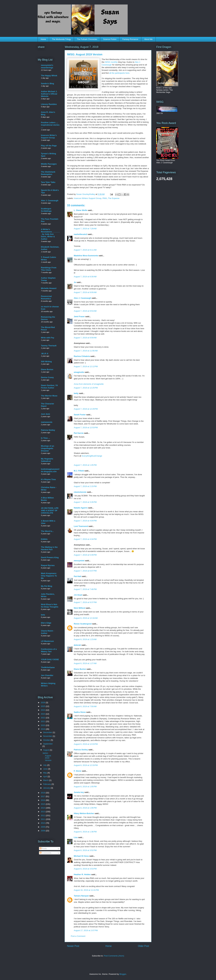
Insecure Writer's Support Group (49, 136)
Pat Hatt (77, 576)
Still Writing (46, 361)
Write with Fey (48, 338)
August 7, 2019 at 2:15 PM (85, 486)
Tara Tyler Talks (48, 182)
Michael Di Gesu (81, 856)
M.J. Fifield (79, 471)
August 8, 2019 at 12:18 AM (86, 618)
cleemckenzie (80, 492)
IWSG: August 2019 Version (47, 757)
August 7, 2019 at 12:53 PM (86, 428)
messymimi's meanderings (47, 66)
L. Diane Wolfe (80, 210)
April (45, 776)
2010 (43, 823)
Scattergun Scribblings (46, 210)
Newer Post (73, 946)
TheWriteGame (48, 667)
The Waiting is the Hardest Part (49, 548)
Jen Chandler (47, 675)
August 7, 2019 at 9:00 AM (85, 292)
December (48, 732)
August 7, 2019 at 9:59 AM (85, 338)
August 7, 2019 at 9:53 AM (85, 311)
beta (43, 615)
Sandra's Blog (47, 83)
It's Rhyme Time (48, 479)
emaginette (79, 372)
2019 (43, 729)
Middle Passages (49, 164)
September (48, 744)
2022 (43, 718)
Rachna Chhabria (82, 356)
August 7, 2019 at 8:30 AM (85, 277)
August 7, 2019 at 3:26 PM (85, 502)
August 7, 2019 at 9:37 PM (85, 602)
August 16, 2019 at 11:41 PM (86, 890)
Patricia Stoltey (81, 750)
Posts (43, 848)
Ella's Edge (46, 623)
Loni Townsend (81, 526)
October (47, 740)
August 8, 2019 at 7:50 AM (85, 706)
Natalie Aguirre (81, 508)
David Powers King (50, 557)
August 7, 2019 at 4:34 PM (85, 539)
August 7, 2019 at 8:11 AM (85, 250)
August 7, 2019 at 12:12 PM (86, 366)
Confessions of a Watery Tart (49, 650)
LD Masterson (47, 641)
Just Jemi (45, 414)
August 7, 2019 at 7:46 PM (85, 589)
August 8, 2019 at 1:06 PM (85, 808)
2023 (43, 714)
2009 (43, 827)
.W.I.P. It (45, 354)
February (47, 784)
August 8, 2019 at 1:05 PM (85, 787)
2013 (43, 812)
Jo (75, 282)
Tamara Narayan (81, 896)
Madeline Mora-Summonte (86, 256)
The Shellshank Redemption (48, 173)
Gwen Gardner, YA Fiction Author (49, 387)
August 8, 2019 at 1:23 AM (85, 639)
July (45, 765)
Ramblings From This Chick (49, 269)
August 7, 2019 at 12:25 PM (86, 388)
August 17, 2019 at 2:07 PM (86, 930)
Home (43, 39)
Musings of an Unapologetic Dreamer (47, 448)
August (46, 750)
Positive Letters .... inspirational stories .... (50, 125)
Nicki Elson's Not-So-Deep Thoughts (50, 606)
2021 (43, 721)
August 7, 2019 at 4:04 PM (85, 521)
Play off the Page (49, 146)
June (46, 769)
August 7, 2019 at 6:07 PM (85, 571)
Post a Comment (78, 936)
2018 (43, 793)
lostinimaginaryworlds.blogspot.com (50, 470)
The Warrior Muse (49, 396)
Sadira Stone (80, 712)
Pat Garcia (79, 433)
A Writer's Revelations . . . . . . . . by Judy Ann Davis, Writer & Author (50, 234)
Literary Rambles (49, 104)
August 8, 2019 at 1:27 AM (85, 663)
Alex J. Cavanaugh (82, 298)
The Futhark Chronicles (87, 39)
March (46, 780)
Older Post (143, 946)
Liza (76, 837)
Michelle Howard (49, 288)
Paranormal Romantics (46, 297)
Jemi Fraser (79, 316)
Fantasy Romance (130, 39)
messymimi (79, 561)
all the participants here (119, 73)
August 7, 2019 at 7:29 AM (85, 229)
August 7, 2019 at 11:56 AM (86, 351)
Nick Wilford (79, 608)
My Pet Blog (46, 586)
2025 (43, 706)
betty (76, 393)
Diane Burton (80, 669)
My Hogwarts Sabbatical (47, 460)
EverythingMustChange (92, 456)
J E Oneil (78, 595)
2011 (43, 819)
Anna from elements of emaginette (89, 384)
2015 (43, 804)
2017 (43, 796)
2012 (43, 815)
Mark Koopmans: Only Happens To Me (49, 576)
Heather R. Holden (82, 874)
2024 (43, 710)
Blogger (123, 974)
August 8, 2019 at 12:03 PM (86, 744)
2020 (43, 725)
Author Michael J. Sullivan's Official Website (49, 94)
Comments (45, 853)
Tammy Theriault (49, 346)
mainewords (47, 422)
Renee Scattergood (83, 624)
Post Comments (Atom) (114, 956)
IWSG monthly (111, 62)
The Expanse (114, 198)
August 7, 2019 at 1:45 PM (85, 465)
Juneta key (79, 792)
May (45, 773)
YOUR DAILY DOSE (50, 659)
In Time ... (45, 438)
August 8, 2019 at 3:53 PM (85, 869)
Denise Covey (47, 377)
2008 (43, 831)
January (47, 788)
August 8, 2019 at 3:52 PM (85, 850)
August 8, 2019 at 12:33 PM (86, 765)
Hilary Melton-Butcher (84, 813)
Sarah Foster (80, 415)
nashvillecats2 (80, 234)
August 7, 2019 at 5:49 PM (85, 555)
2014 (43, 808)
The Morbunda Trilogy (61, 39)
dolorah (77, 645)
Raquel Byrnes (48, 565)
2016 (43, 800)
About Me (148, 39)
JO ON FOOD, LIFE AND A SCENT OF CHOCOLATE (50, 510)
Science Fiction (110, 39)
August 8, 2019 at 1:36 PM (85, 832)
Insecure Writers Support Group (88, 198)
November (48, 736)
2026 (43, 703)
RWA (105, 198)
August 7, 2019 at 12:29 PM (86, 409)
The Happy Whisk (49, 76)
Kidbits (44, 539)
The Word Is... (47, 531)
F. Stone (78, 771)
